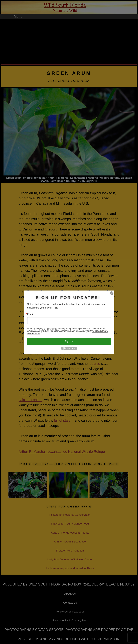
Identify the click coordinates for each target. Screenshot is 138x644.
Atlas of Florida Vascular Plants (70, 533)
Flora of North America (70, 551)
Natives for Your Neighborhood (70, 524)
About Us (70, 594)
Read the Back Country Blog (70, 620)
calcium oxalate (31, 400)
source (95, 364)
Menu (18, 17)
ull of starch (64, 421)
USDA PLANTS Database (70, 542)
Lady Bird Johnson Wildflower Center (70, 559)
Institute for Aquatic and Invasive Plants (70, 568)
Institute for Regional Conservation (70, 515)
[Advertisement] (69, 41)
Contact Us (70, 603)
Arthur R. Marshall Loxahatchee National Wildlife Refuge (62, 452)
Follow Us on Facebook (70, 612)
